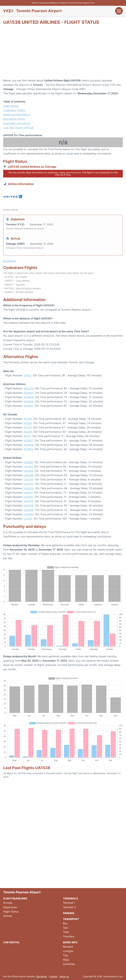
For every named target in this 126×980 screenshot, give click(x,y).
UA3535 (29, 488)
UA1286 (28, 462)
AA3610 (28, 406)
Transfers (69, 936)
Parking (69, 913)
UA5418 (28, 505)
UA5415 (28, 501)
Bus (65, 923)
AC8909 (29, 445)
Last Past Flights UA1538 (18, 128)
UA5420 (29, 510)
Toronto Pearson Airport (39, 11)
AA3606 (29, 397)
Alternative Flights (14, 119)
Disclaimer (41, 976)
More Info (70, 942)
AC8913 (28, 449)
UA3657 (28, 497)
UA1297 (28, 467)
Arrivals (8, 903)
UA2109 (28, 479)
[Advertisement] (63, 53)
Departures (10, 907)
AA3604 (29, 393)
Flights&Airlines (15, 898)
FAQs (66, 960)
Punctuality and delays (17, 123)
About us (64, 976)
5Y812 (28, 375)
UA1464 (28, 471)
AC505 (28, 423)
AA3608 (29, 401)
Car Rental (11, 942)
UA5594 (29, 514)
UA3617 (28, 493)
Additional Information (17, 115)
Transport (71, 919)
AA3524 (29, 388)
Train (66, 932)
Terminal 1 (69, 903)
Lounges (68, 951)
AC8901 (28, 441)
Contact (53, 976)
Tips (66, 955)
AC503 (28, 419)
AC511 (27, 436)
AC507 (28, 427)
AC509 (28, 432)
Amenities (69, 964)
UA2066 (29, 475)
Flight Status (11, 106)
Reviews (68, 947)
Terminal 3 (69, 907)
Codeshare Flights (14, 110)
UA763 (28, 519)
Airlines (8, 916)
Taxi (65, 928)
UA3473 (29, 484)
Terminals (71, 898)
